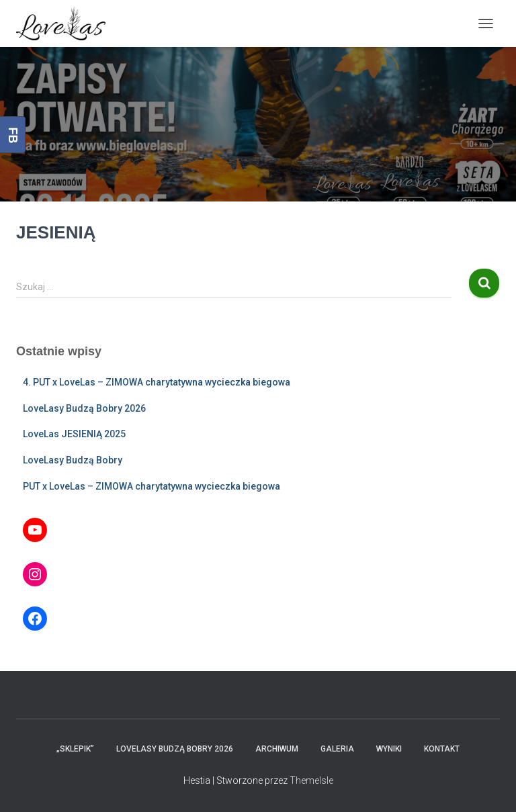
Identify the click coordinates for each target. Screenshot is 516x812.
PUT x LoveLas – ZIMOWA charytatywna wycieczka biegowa (152, 486)
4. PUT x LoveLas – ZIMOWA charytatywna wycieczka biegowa (157, 382)
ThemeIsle (311, 780)
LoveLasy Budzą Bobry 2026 (84, 408)
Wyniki (389, 749)
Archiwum (277, 749)
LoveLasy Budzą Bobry (73, 460)
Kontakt (442, 749)
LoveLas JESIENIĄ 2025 (74, 434)
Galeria (337, 749)
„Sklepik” (75, 749)
